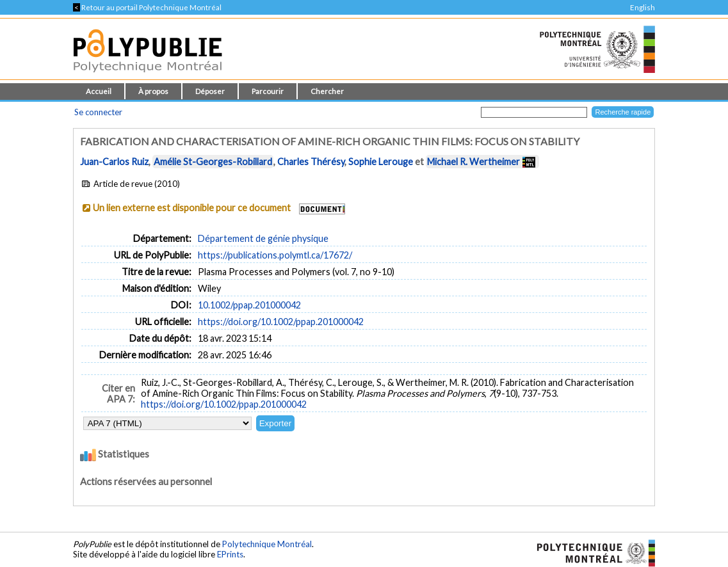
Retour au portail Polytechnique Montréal (147, 7)
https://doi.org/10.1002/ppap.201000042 (281, 322)
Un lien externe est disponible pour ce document (192, 208)
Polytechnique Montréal (267, 544)
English (643, 7)
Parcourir (268, 91)
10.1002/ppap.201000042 (249, 305)
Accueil (99, 91)
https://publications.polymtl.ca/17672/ (275, 255)
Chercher (327, 91)
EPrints (230, 554)
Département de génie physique (263, 238)
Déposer (210, 91)
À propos (153, 91)
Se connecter (98, 112)
